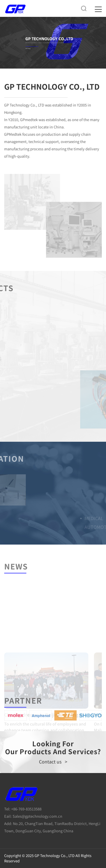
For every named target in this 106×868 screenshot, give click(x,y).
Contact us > (53, 762)
